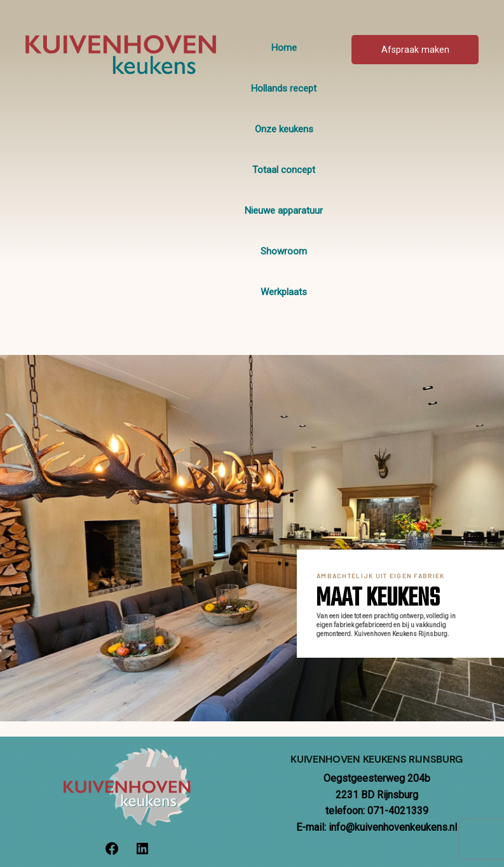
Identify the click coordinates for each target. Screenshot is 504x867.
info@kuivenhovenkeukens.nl (393, 827)
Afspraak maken (415, 50)
